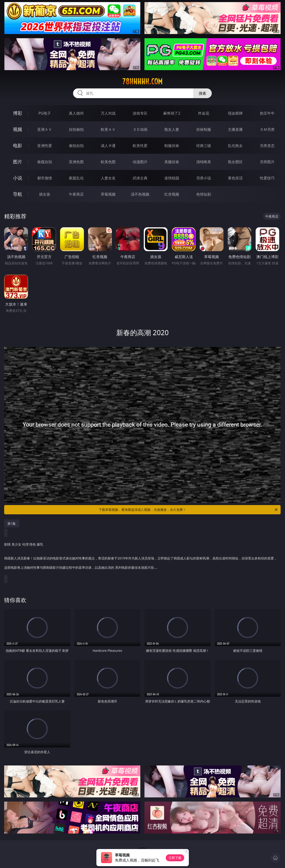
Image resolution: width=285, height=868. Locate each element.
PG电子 (44, 113)
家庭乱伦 (76, 178)
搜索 (202, 93)
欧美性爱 (140, 146)
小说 (18, 178)
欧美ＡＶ (108, 129)
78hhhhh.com (142, 81)
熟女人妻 (172, 129)
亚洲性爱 (45, 146)
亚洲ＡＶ (45, 129)
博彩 (18, 113)
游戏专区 (140, 113)
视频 (18, 129)
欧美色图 (108, 162)
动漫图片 (140, 162)
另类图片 (267, 162)
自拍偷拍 (76, 129)
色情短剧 (204, 194)
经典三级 (204, 146)
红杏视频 (172, 194)
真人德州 (76, 113)
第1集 (12, 523)
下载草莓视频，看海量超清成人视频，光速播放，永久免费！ (188, 510)
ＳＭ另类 (267, 129)
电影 (18, 145)
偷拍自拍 (76, 146)
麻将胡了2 (172, 113)
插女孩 (45, 194)
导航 (18, 194)
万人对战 (108, 113)
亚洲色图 (76, 162)
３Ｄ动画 (140, 129)
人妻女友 (108, 178)
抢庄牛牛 (267, 113)
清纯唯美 (204, 162)
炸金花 (204, 113)
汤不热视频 (140, 194)
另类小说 (204, 178)
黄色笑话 (235, 178)
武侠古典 (140, 178)
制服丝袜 (172, 146)
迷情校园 (172, 178)
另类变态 (267, 146)
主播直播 (235, 129)
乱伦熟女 (235, 146)
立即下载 (175, 858)
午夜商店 (76, 194)
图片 (18, 162)
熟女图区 (235, 162)
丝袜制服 (204, 129)
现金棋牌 (235, 113)
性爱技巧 (267, 178)
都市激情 (45, 178)
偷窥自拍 (45, 162)
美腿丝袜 (172, 162)
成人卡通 (108, 146)
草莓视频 (108, 194)
